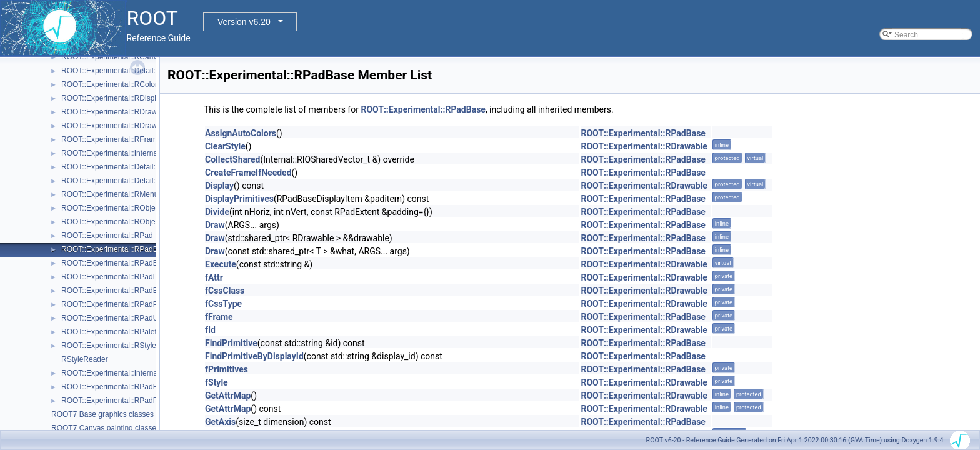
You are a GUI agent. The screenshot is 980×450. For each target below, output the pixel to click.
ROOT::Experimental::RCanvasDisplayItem (133, 57)
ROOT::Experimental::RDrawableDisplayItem (136, 126)
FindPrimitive (231, 343)
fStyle (217, 382)
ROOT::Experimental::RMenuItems (119, 194)
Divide (217, 212)
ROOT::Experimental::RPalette (112, 332)
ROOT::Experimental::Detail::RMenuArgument (138, 167)
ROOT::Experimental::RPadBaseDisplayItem (135, 263)
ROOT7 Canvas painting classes (106, 428)
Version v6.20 (244, 22)
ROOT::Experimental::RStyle (109, 346)
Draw (215, 225)
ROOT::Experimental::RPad (107, 236)
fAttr (214, 277)
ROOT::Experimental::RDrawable (116, 112)
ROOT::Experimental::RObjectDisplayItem (131, 208)
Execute (221, 264)
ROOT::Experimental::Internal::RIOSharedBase (140, 153)
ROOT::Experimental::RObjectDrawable (127, 222)
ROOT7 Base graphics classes (102, 414)
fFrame (219, 317)
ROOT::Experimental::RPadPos (113, 304)
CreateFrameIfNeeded (248, 172)
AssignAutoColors (241, 133)
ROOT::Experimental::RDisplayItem (120, 98)
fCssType (223, 304)
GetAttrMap (228, 396)
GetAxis (220, 422)
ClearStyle (225, 146)
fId (210, 330)
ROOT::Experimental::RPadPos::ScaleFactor (136, 401)
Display (219, 186)
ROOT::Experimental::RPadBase (116, 249)
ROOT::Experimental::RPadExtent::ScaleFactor (140, 387)
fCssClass (225, 291)
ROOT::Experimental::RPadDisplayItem (127, 277)
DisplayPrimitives (239, 199)
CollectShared (232, 159)
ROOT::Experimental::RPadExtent (118, 291)
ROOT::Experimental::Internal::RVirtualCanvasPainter (150, 373)
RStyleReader (85, 359)
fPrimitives (227, 369)
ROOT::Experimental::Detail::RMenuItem (129, 181)
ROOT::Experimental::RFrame (111, 139)
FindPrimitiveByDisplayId (254, 356)
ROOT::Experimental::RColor (109, 84)
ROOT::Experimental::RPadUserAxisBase (131, 318)
